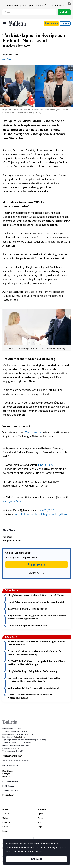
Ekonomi (6, 822)
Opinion (41, 814)
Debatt (5, 831)
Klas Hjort (6, 774)
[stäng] (69, 4)
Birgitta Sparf (8, 795)
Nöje (40, 827)
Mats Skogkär (8, 771)
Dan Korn (6, 776)
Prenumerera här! (12, 756)
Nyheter (6, 809)
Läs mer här (36, 851)
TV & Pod (6, 814)
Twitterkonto (33, 432)
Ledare (5, 827)
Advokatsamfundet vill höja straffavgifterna (42, 514)
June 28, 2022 (45, 465)
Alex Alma (7, 59)
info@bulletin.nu (19, 737)
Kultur (40, 822)
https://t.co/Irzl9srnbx (15, 501)
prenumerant (31, 557)
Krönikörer (42, 809)
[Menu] (5, 23)
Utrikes (5, 818)
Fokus (40, 818)
